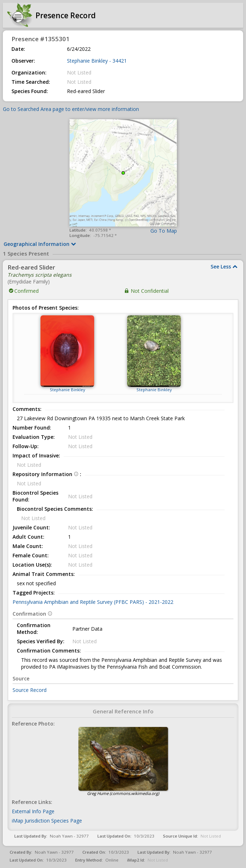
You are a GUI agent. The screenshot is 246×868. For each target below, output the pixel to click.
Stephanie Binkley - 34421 (97, 61)
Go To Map (164, 231)
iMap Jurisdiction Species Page (47, 821)
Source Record (30, 690)
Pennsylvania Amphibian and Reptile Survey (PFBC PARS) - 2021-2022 (93, 602)
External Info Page (33, 811)
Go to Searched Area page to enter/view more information (71, 109)
